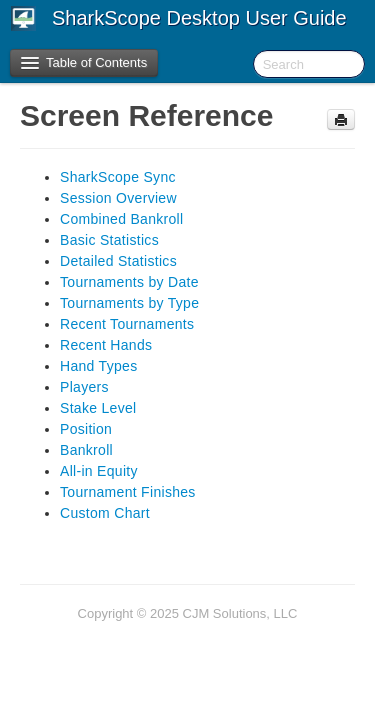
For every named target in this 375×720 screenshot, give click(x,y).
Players (84, 387)
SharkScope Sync (118, 177)
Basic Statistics (109, 240)
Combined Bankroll (121, 219)
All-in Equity (99, 471)
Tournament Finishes (128, 492)
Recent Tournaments (127, 324)
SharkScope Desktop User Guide (199, 18)
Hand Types (98, 366)
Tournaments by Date (129, 282)
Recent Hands (106, 345)
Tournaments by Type (129, 303)
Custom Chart (105, 513)
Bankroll (86, 450)
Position (86, 429)
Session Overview (118, 198)
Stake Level (98, 408)
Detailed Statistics (118, 261)
